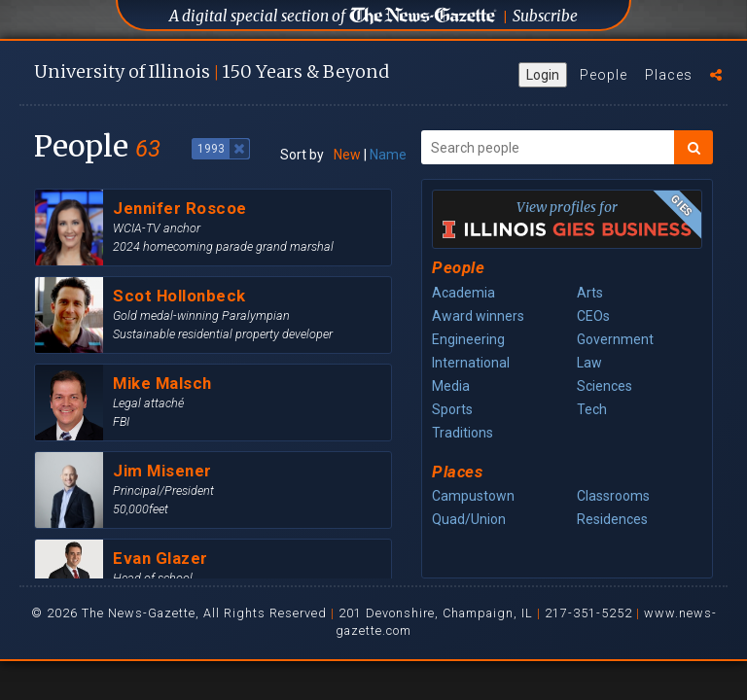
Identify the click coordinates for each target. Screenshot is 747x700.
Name (388, 155)
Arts (590, 293)
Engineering (468, 339)
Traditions (462, 433)
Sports (452, 409)
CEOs (593, 316)
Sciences (605, 386)
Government (615, 339)
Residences (612, 519)
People (604, 75)
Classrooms (613, 496)
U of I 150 (212, 71)
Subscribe (545, 16)
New (347, 155)
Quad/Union (469, 519)
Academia (463, 293)
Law (589, 363)
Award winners (478, 316)
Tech (592, 409)
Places (669, 75)
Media (451, 386)
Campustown (473, 496)
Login (543, 75)
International (471, 363)
